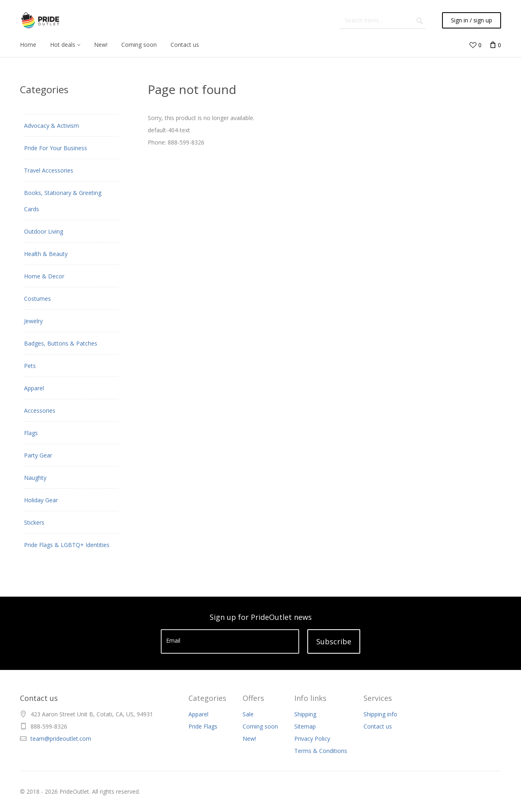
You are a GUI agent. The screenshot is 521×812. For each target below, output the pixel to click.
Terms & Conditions (321, 751)
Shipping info (380, 714)
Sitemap (305, 726)
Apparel (34, 388)
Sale (248, 714)
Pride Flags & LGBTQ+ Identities (67, 545)
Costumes (37, 299)
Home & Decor (44, 276)
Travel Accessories (49, 170)
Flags (31, 433)
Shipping (305, 714)
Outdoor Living (44, 231)
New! (249, 739)
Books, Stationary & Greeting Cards (63, 201)
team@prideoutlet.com (61, 739)
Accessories (40, 410)
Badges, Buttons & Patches (61, 343)
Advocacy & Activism (51, 126)
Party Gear (38, 455)
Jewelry (33, 321)
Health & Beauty (46, 254)
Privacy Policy (312, 739)
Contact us (378, 726)
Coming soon (260, 726)
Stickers (34, 522)
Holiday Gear (41, 500)
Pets (30, 366)
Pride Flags (203, 726)
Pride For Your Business (56, 148)
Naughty (35, 478)
